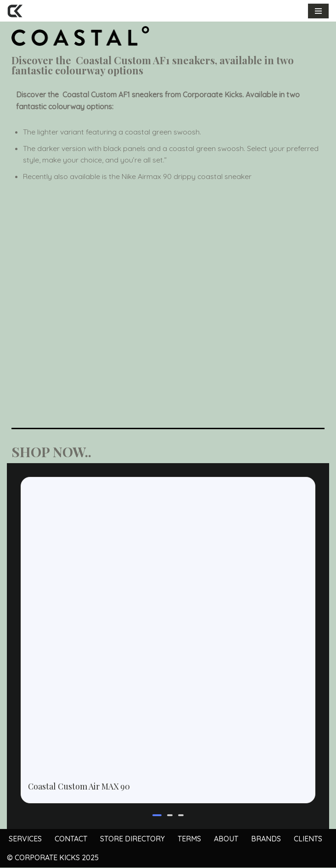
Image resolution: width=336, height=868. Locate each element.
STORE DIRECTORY (132, 839)
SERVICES (25, 839)
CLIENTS (308, 839)
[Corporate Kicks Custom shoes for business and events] (15, 11)
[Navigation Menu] (318, 11)
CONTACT (71, 839)
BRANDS (266, 839)
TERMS (189, 839)
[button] (157, 816)
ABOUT (226, 839)
